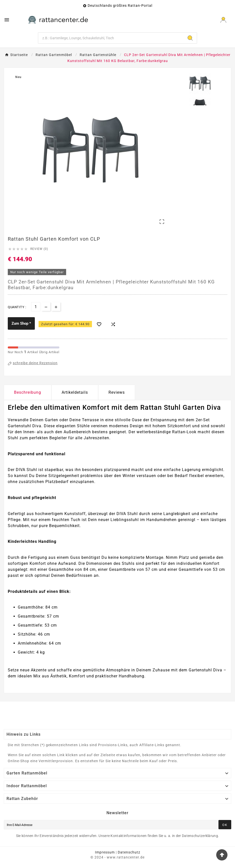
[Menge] (36, 307)
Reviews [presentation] (117, 392)
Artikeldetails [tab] (75, 392)
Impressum (105, 852)
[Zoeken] (111, 38)
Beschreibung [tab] (28, 392)
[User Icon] (223, 20)
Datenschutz (129, 852)
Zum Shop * (21, 323)
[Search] (190, 38)
